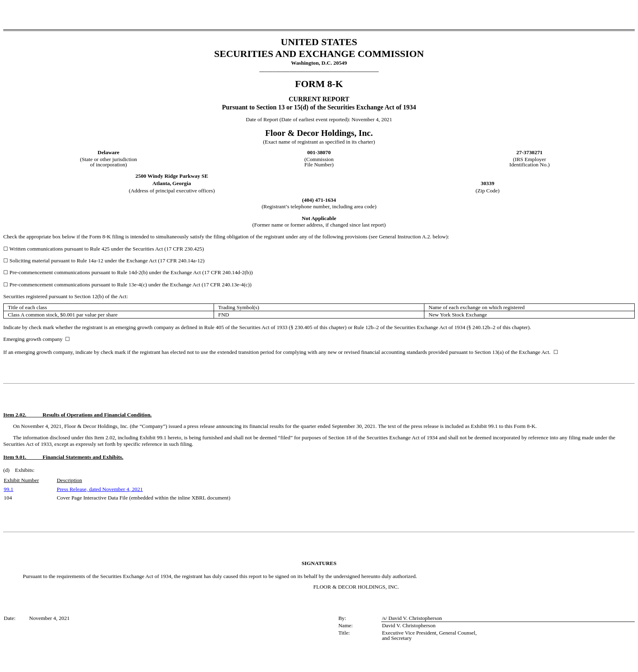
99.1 (8, 489)
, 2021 (136, 489)
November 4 (116, 489)
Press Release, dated (79, 489)
